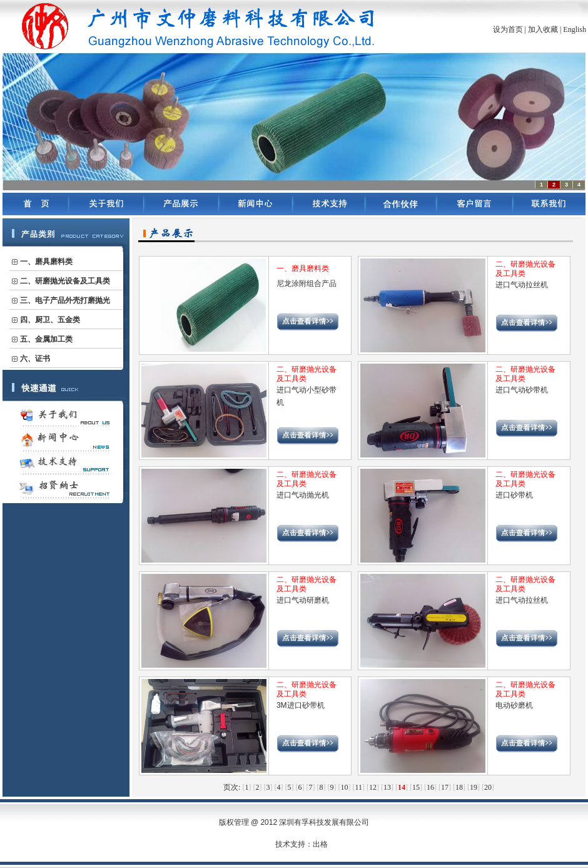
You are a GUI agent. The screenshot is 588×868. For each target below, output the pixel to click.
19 (474, 787)
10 (344, 787)
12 (373, 787)
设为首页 (508, 29)
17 (445, 787)
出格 (320, 844)
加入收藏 (543, 29)
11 (358, 787)
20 (488, 787)
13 (387, 787)
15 (416, 787)
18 (459, 787)
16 (430, 787)
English (575, 29)
